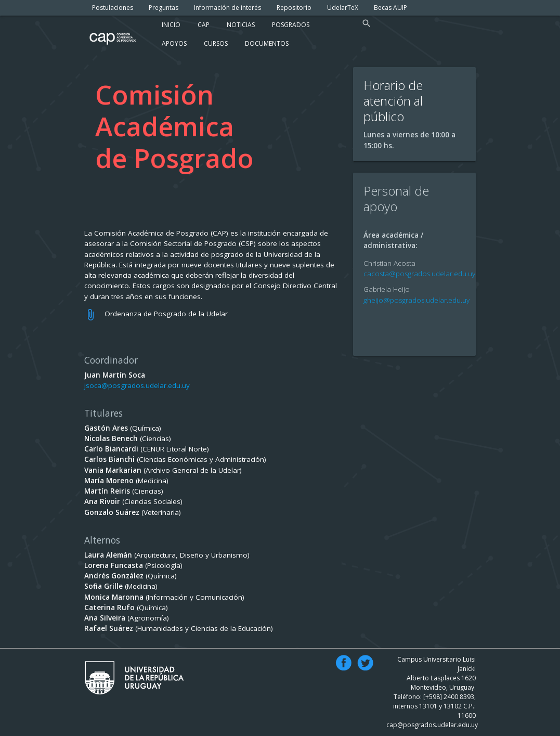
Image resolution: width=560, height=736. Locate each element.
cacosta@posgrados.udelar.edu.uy (419, 274)
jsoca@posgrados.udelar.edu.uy (137, 385)
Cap (204, 25)
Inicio (171, 25)
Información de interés (227, 8)
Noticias (241, 25)
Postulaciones (113, 8)
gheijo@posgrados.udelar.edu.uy (416, 300)
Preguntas (164, 8)
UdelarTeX (343, 8)
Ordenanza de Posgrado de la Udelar (166, 314)
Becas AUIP (390, 8)
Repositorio (294, 8)
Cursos (216, 43)
